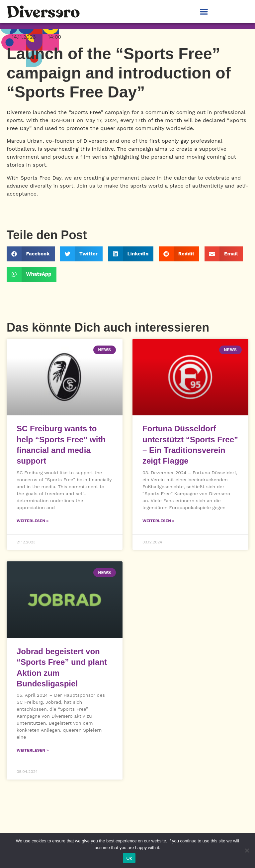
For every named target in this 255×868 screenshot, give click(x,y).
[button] (204, 11)
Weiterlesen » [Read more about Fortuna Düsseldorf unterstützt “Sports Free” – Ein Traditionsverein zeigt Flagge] (158, 521)
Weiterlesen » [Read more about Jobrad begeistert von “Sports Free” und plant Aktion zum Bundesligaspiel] (33, 750)
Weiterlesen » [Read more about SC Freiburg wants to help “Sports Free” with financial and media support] (33, 521)
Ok (129, 858)
